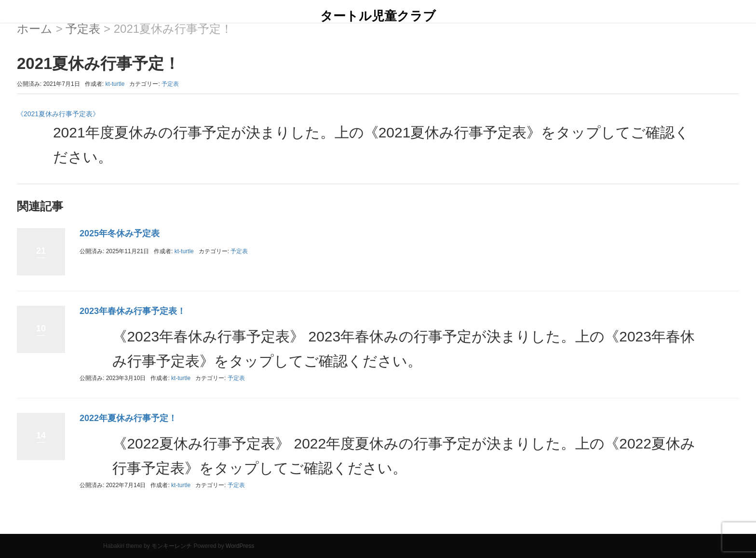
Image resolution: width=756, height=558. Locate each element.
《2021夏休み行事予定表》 (58, 114)
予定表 (83, 29)
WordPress (240, 546)
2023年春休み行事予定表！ (133, 311)
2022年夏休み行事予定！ (128, 418)
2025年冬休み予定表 (120, 233)
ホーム (35, 29)
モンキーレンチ (172, 546)
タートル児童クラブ (378, 16)
